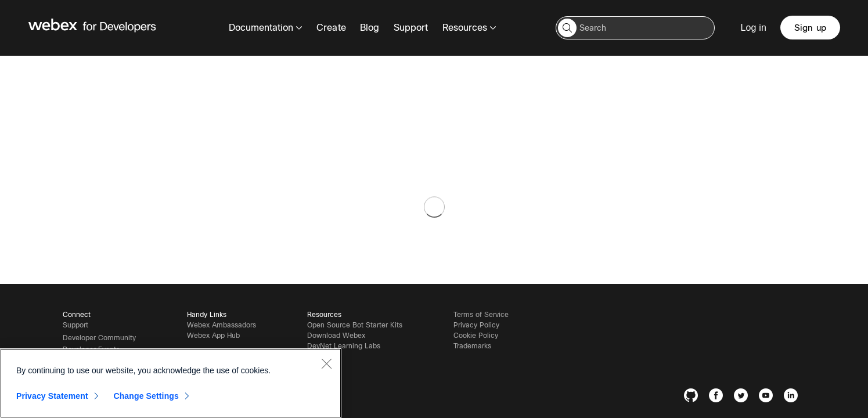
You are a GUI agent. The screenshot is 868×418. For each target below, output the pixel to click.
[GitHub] (694, 397)
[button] (570, 28)
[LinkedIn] (793, 397)
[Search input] (638, 28)
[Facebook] (718, 397)
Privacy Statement (52, 396)
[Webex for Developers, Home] (92, 28)
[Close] (326, 363)
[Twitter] (743, 397)
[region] (171, 383)
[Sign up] (811, 28)
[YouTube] (768, 397)
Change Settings (146, 396)
